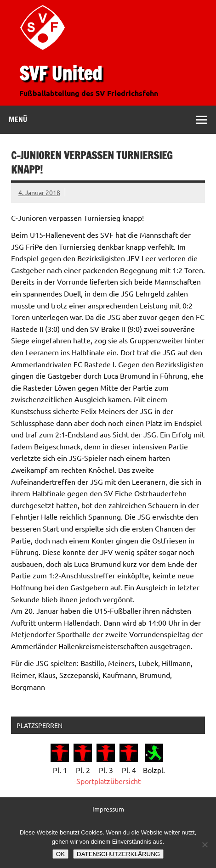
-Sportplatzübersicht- (108, 781)
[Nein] (205, 845)
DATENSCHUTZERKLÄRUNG (118, 854)
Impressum (108, 809)
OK (60, 854)
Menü (18, 119)
